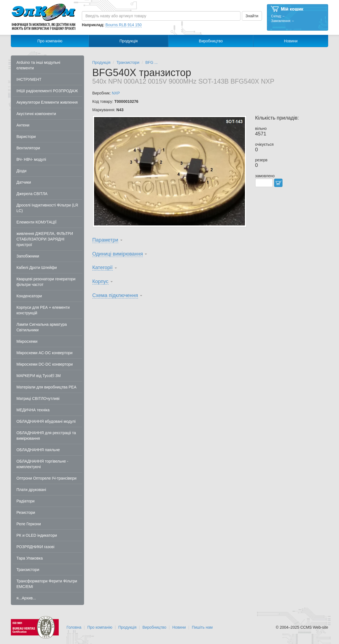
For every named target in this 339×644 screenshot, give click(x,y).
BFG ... (151, 62)
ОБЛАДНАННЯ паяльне (38, 450)
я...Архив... (26, 598)
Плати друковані (31, 490)
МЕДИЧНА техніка (33, 410)
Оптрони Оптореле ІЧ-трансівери (46, 478)
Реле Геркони (29, 524)
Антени (23, 125)
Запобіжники (28, 256)
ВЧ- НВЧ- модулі (31, 159)
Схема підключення (115, 295)
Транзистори (28, 570)
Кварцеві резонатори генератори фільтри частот (46, 282)
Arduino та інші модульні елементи (38, 65)
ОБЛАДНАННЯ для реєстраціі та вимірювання (46, 436)
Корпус (100, 281)
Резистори (26, 512)
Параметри (105, 240)
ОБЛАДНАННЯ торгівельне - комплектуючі (42, 464)
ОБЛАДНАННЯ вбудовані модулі (46, 421)
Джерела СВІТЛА (32, 194)
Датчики (24, 182)
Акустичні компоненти (36, 114)
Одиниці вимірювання (118, 254)
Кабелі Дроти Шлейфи (37, 268)
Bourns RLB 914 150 (124, 25)
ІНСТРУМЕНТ (29, 79)
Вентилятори (28, 148)
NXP (116, 93)
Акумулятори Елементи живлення (47, 102)
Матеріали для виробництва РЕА (46, 387)
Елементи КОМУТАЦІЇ (36, 222)
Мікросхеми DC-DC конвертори (45, 364)
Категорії (103, 268)
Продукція (128, 41)
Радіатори (25, 501)
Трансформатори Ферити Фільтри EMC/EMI (47, 584)
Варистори (26, 137)
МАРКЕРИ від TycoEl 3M (39, 376)
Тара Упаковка (30, 558)
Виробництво (211, 41)
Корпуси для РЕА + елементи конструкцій (43, 310)
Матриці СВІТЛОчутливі (38, 398)
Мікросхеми (27, 341)
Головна (74, 627)
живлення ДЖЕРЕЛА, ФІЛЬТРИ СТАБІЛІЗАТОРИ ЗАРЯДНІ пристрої (45, 239)
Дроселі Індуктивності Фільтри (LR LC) (47, 208)
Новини (291, 41)
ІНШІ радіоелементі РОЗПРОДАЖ (47, 91)
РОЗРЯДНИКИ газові (35, 547)
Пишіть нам (202, 627)
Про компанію (50, 41)
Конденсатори (29, 296)
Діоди (21, 171)
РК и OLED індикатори (37, 535)
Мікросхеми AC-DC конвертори (45, 353)
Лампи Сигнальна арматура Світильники (42, 327)
